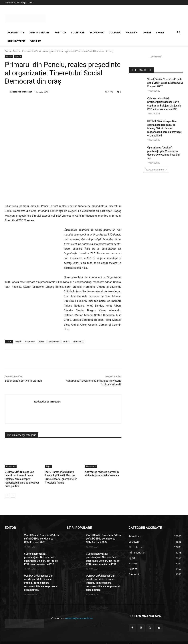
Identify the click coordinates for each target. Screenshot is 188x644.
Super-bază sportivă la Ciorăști (23, 381)
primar (66, 342)
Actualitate (11, 466)
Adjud (49, 466)
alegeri (18, 342)
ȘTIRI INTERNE (16, 41)
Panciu (16, 51)
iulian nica (30, 342)
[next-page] (13, 491)
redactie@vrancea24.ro (79, 614)
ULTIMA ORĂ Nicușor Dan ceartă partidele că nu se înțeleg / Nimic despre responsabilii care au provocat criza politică (165, 128)
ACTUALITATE (16, 32)
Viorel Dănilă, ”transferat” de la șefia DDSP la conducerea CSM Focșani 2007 (165, 83)
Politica (18, 56)
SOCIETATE (78, 32)
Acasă (8, 51)
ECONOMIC (97, 32)
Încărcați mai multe (156, 170)
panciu (42, 342)
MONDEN (132, 32)
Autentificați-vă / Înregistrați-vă (19, 2)
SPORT (160, 32)
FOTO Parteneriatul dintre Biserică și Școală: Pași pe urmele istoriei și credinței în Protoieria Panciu (63, 475)
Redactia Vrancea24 (22, 92)
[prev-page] (7, 491)
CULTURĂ (115, 32)
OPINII (147, 32)
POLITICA (60, 32)
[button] (179, 33)
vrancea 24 (78, 342)
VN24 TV (36, 41)
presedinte (54, 342)
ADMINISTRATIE (39, 32)
